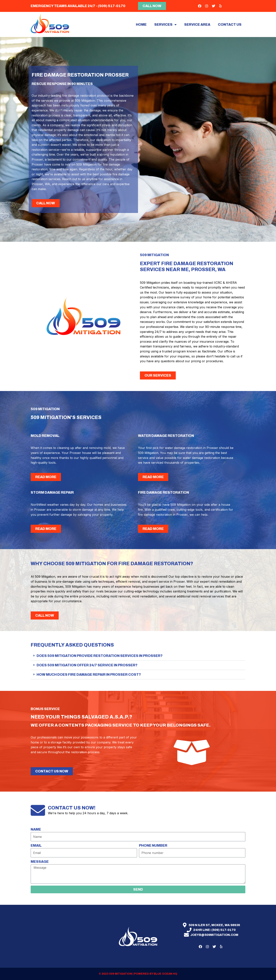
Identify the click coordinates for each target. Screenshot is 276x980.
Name (36, 829)
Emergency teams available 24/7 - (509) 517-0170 (78, 6)
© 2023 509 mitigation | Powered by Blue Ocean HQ (138, 974)
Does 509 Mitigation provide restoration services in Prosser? (100, 656)
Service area (197, 25)
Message (40, 862)
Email (36, 846)
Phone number (153, 846)
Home (141, 25)
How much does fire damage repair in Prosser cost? (89, 675)
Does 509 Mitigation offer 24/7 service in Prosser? (87, 665)
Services (165, 25)
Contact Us (230, 25)
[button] (138, 656)
